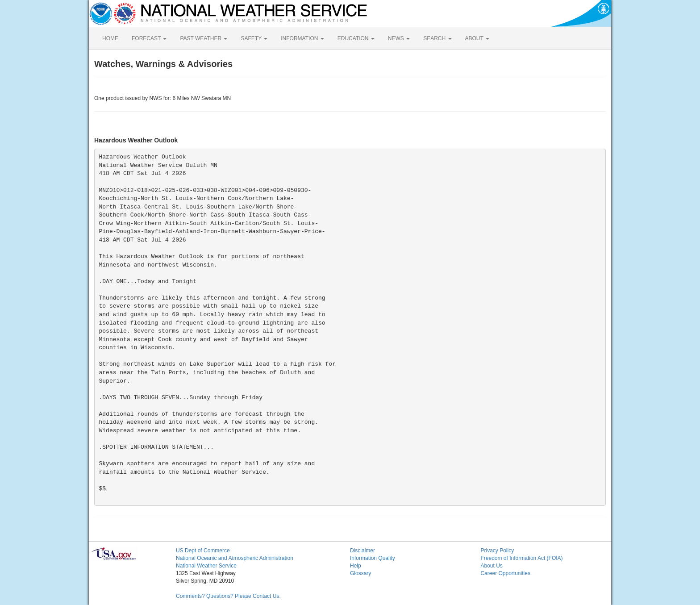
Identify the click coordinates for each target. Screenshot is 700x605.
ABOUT (477, 38)
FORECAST (149, 38)
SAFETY (254, 38)
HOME (110, 38)
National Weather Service (206, 566)
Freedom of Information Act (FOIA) (522, 558)
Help (356, 566)
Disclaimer (362, 551)
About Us (492, 566)
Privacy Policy (498, 551)
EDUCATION (356, 38)
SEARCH (437, 38)
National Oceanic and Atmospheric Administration (235, 558)
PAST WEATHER (204, 38)
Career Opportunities (506, 573)
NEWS (399, 38)
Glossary (360, 573)
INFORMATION (302, 38)
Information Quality (373, 558)
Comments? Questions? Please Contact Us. (228, 596)
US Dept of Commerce (203, 551)
